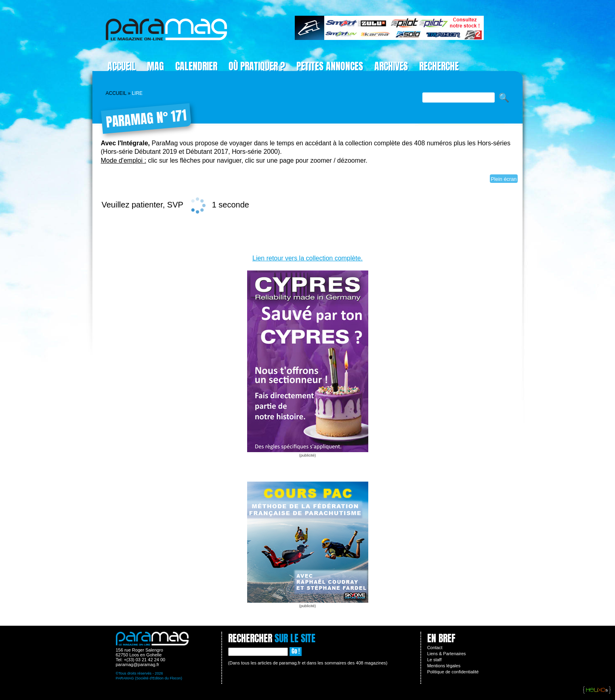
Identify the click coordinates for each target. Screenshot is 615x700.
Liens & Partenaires (447, 654)
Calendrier (196, 66)
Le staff (434, 660)
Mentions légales (444, 666)
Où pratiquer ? (257, 66)
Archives (391, 66)
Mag (155, 66)
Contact (435, 648)
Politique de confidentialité (453, 672)
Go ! (296, 651)
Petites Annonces (330, 66)
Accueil (122, 66)
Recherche (439, 66)
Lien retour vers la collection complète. (307, 258)
